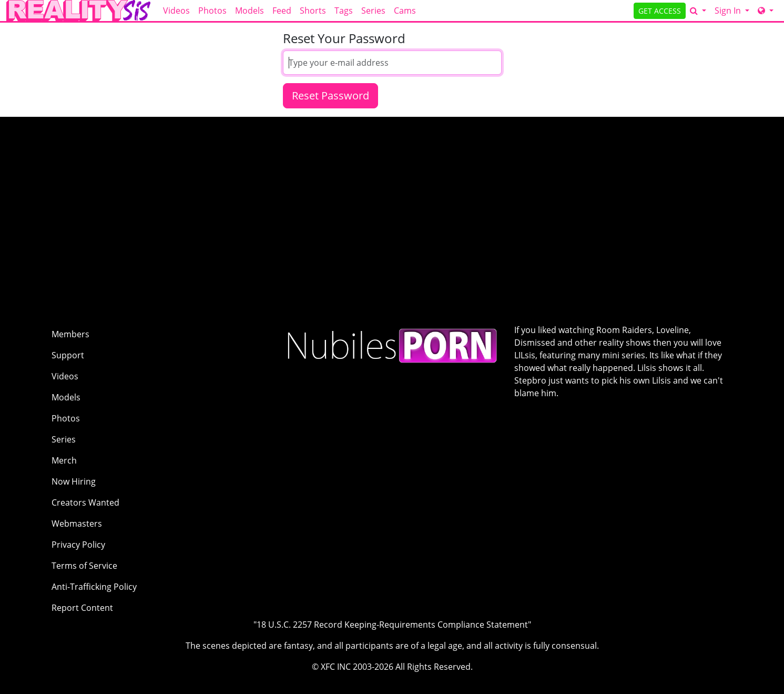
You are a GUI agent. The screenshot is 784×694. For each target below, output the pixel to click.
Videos (176, 11)
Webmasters (77, 524)
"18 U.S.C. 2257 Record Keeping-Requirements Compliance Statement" (392, 625)
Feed (282, 11)
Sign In (729, 11)
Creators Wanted (85, 502)
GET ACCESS (660, 11)
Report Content (82, 608)
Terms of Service (84, 566)
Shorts (313, 11)
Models (250, 11)
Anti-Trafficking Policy (94, 587)
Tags (344, 11)
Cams (405, 11)
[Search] (698, 11)
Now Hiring (74, 481)
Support (68, 355)
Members (70, 334)
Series (373, 11)
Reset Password (330, 95)
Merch (64, 460)
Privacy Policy (78, 545)
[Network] (766, 11)
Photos (212, 11)
